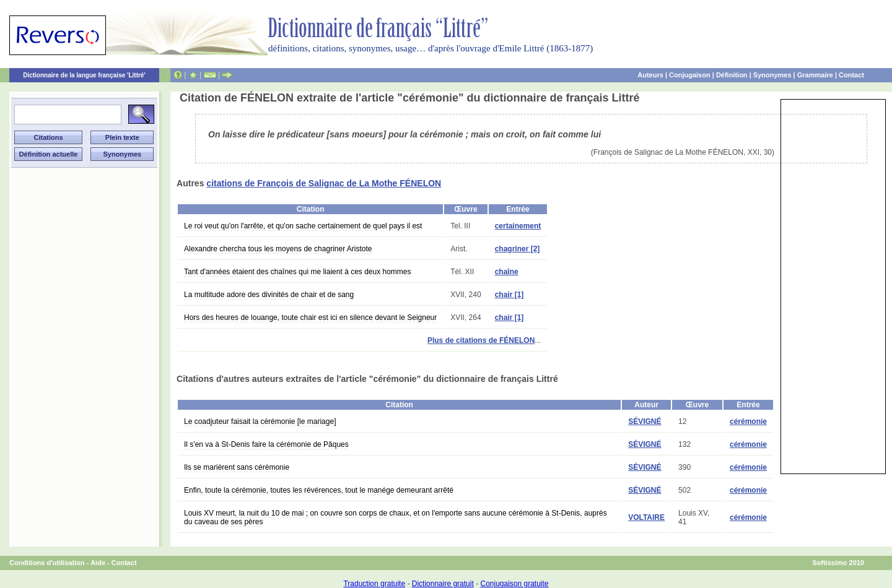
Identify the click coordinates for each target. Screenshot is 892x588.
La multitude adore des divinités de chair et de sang (269, 295)
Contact (851, 75)
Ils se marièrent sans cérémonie (237, 467)
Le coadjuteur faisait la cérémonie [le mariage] (260, 422)
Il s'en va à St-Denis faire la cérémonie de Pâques (266, 444)
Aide (98, 563)
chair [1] (509, 295)
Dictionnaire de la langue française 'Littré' (84, 75)
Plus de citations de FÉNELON (481, 340)
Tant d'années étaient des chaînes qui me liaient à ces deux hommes (298, 272)
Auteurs (650, 75)
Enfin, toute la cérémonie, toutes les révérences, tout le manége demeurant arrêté (319, 490)
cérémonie (748, 422)
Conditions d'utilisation (47, 563)
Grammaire (815, 75)
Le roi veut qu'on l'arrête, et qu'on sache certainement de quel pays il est (303, 226)
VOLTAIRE (646, 517)
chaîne (507, 272)
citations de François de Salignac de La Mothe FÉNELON (324, 183)
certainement (518, 226)
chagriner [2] (518, 249)
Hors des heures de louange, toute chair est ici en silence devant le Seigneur (310, 318)
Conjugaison (690, 75)
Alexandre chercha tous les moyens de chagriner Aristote (278, 249)
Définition (732, 75)
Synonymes (772, 75)
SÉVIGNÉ (645, 422)
